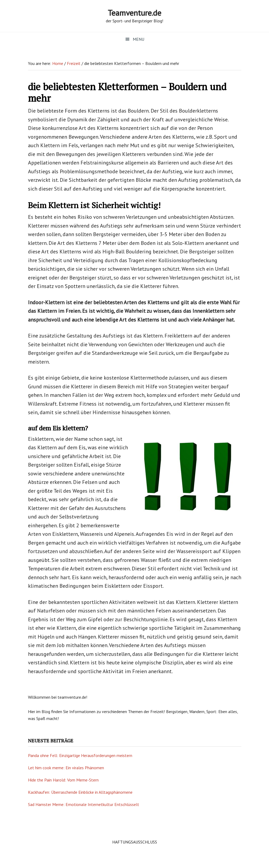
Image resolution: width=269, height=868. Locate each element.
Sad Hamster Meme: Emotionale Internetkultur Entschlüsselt (84, 804)
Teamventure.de (134, 13)
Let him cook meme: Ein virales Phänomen (66, 768)
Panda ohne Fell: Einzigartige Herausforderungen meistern (80, 755)
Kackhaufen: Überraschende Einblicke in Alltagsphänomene (80, 792)
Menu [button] (138, 39)
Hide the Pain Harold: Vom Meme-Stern (63, 780)
